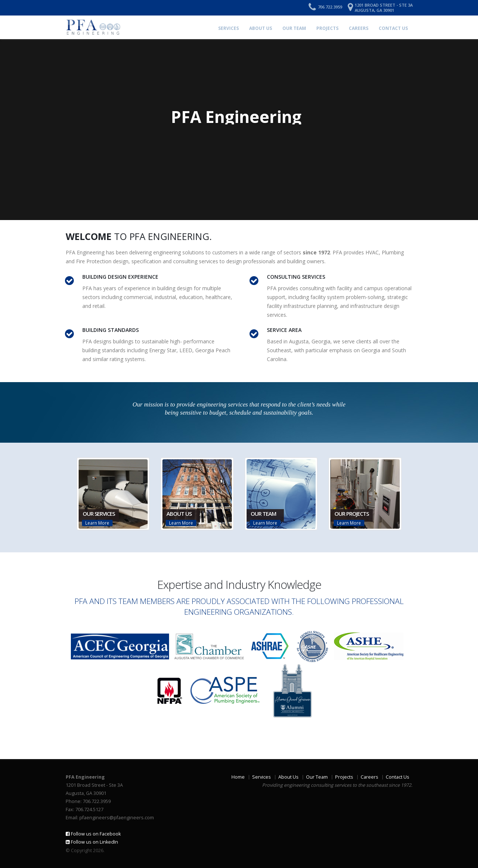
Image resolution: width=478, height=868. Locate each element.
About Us (261, 28)
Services (228, 28)
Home (238, 777)
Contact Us (393, 28)
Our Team (294, 28)
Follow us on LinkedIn (92, 842)
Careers (359, 28)
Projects (327, 28)
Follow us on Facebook (93, 834)
